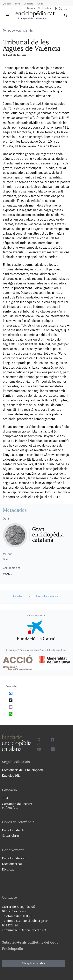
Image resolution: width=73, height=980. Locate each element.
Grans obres (11, 835)
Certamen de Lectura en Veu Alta (17, 806)
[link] (36, 596)
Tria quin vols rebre (34, 963)
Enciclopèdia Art (14, 830)
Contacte (28, 4)
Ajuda (40, 4)
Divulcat (31, 8)
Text (5, 798)
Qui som (7, 4)
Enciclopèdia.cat (14, 858)
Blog (18, 4)
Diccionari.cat (45, 8)
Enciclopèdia (11, 775)
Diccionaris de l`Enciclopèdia (23, 770)
